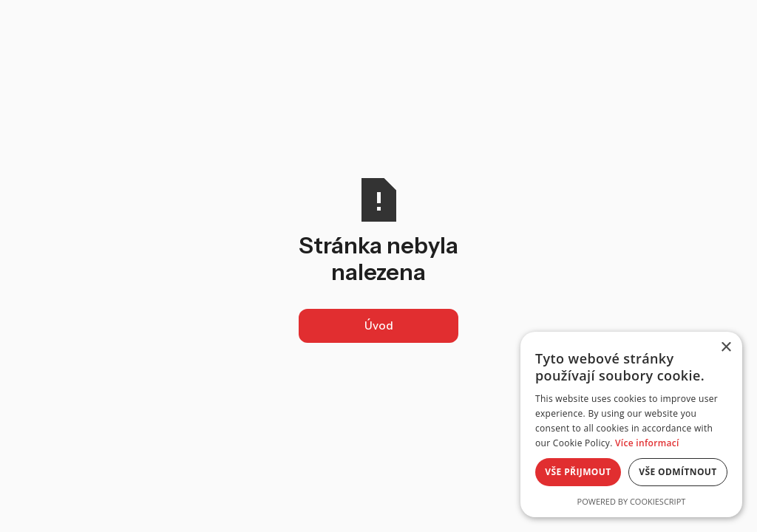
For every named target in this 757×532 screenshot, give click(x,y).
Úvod (379, 325)
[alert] (631, 424)
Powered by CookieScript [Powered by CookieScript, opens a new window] (632, 501)
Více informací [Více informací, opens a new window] (647, 443)
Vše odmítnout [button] (678, 472)
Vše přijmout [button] (578, 472)
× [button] (726, 348)
